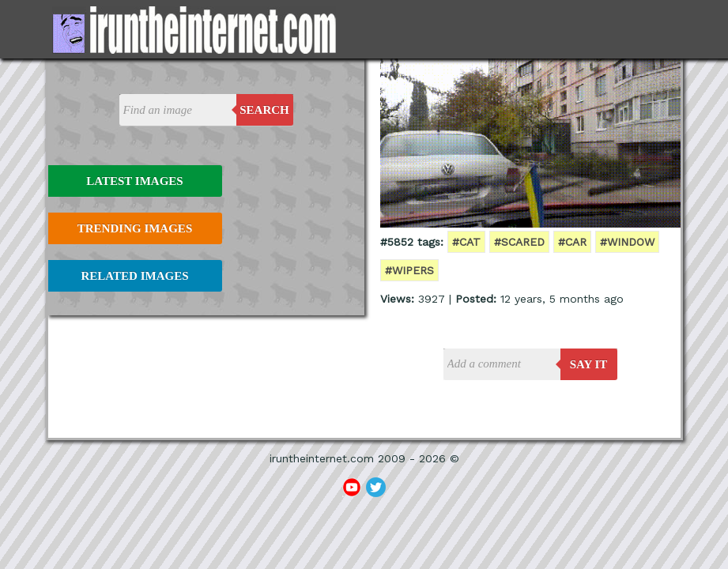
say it (589, 364)
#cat (466, 242)
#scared (519, 242)
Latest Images (134, 181)
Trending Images (135, 228)
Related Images (135, 276)
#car (572, 242)
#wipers (409, 270)
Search (264, 110)
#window (627, 242)
